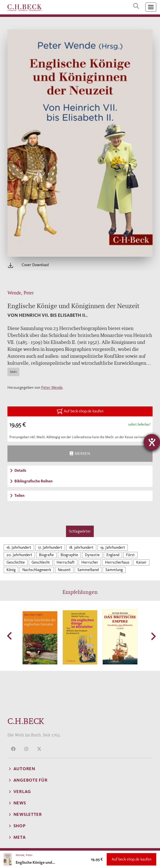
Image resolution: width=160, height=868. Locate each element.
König (11, 570)
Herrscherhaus (117, 562)
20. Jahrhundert (19, 555)
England (113, 555)
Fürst (130, 555)
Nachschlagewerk (37, 570)
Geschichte (16, 562)
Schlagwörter (80, 531)
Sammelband (88, 570)
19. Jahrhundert (113, 547)
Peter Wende (52, 387)
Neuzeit (64, 570)
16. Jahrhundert (19, 547)
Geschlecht (41, 562)
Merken (80, 453)
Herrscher (90, 562)
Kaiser (141, 562)
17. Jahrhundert (50, 547)
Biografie (46, 555)
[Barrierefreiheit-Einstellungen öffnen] (152, 442)
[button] (10, 636)
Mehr (13, 372)
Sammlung (114, 570)
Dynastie (92, 555)
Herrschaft (66, 562)
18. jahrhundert (81, 547)
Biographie (69, 555)
